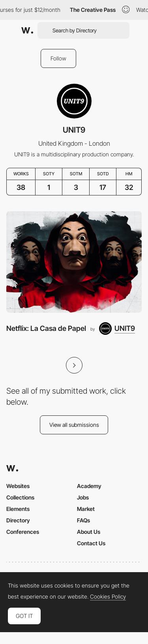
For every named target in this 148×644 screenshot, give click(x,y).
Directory (18, 520)
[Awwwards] (27, 30)
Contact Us (91, 543)
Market (86, 509)
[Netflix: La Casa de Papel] (74, 262)
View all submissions (74, 425)
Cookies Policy (108, 597)
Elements (18, 509)
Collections (20, 497)
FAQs (83, 520)
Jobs (83, 497)
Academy (89, 486)
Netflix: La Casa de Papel (46, 328)
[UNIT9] (117, 329)
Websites (18, 486)
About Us (89, 532)
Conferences (23, 532)
